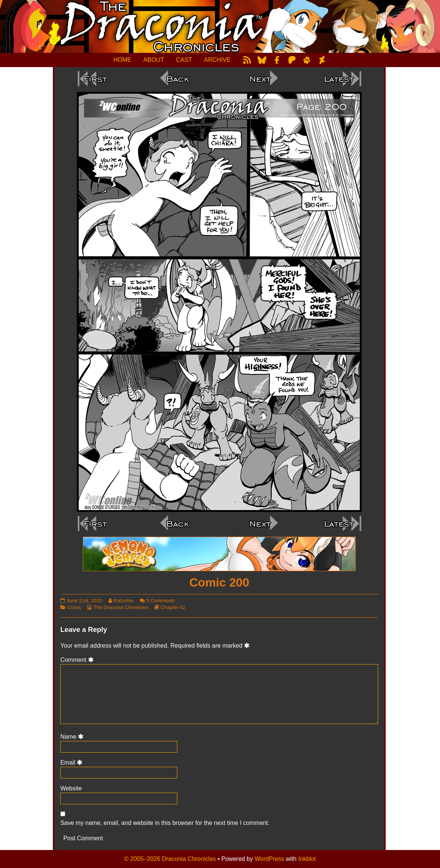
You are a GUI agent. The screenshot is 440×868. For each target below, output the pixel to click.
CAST (184, 60)
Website (71, 788)
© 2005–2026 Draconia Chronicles (170, 859)
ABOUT (154, 60)
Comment (78, 660)
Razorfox (123, 601)
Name (73, 737)
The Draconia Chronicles (121, 607)
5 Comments (160, 601)
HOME (123, 60)
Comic (75, 607)
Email (73, 762)
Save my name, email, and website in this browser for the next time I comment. (165, 823)
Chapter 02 (173, 607)
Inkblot (307, 859)
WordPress (269, 859)
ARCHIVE (217, 60)
